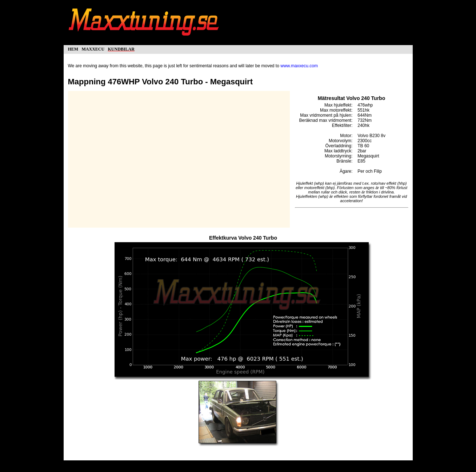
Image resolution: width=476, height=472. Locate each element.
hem (73, 49)
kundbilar (121, 49)
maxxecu (93, 49)
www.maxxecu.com (299, 66)
